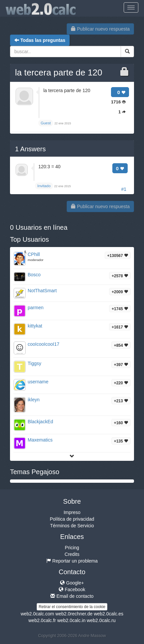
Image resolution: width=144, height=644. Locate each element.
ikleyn (34, 400)
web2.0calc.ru (101, 620)
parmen (35, 308)
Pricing (72, 548)
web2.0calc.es (108, 614)
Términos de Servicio (72, 526)
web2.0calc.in (71, 620)
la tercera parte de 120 (59, 72)
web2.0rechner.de (74, 614)
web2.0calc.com (37, 614)
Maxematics (40, 440)
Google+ (72, 583)
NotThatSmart (42, 291)
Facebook (72, 589)
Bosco (34, 275)
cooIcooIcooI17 (43, 344)
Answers (30, 149)
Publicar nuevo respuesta (100, 29)
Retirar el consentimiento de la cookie (72, 607)
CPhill (34, 254)
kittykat (35, 326)
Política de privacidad (72, 519)
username (38, 382)
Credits (72, 554)
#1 (124, 189)
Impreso (72, 512)
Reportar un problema (72, 561)
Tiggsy (34, 363)
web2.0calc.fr (42, 620)
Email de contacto (72, 596)
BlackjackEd (40, 422)
